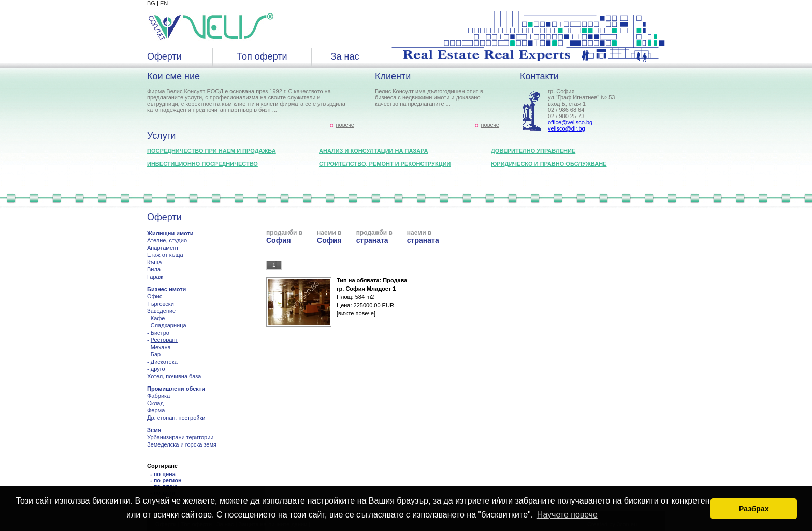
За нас (345, 56)
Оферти (164, 56)
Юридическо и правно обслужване (549, 164)
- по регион (166, 480)
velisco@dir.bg (567, 128)
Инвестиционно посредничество (202, 164)
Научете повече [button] (567, 515)
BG (151, 3)
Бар (156, 354)
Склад (155, 403)
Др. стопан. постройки (176, 418)
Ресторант (164, 340)
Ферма (156, 410)
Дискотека (164, 362)
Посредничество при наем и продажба (212, 151)
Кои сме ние (173, 76)
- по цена (163, 474)
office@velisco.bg (570, 122)
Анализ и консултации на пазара (373, 151)
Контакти (539, 76)
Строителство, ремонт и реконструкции (385, 164)
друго (158, 369)
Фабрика (158, 396)
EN (164, 3)
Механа (161, 347)
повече (345, 125)
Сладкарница (169, 325)
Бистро (160, 333)
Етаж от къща (165, 255)
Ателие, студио (167, 240)
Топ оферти (262, 56)
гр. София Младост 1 (366, 289)
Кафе (158, 318)
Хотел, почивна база (174, 376)
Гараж (155, 277)
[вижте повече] (356, 313)
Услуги (161, 136)
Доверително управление (533, 151)
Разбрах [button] (754, 509)
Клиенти (393, 76)
